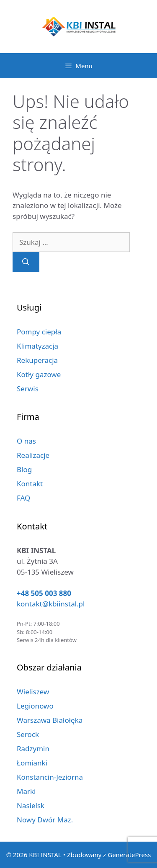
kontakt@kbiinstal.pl (51, 604)
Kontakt (30, 484)
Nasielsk (31, 805)
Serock (28, 734)
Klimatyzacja (37, 346)
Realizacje (33, 455)
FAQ (23, 498)
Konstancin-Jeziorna (50, 777)
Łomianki (32, 763)
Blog (24, 469)
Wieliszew (33, 692)
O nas (26, 441)
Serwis (28, 389)
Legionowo (35, 706)
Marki (26, 791)
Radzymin (33, 749)
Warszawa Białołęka (50, 720)
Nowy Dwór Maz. (45, 820)
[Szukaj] (26, 262)
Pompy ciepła (39, 332)
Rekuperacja (37, 360)
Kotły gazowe (39, 374)
